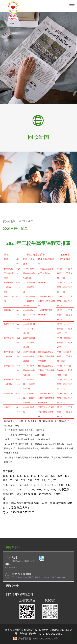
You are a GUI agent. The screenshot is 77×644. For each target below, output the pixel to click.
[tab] (38, 547)
